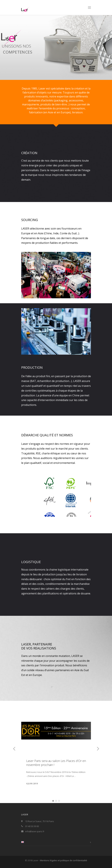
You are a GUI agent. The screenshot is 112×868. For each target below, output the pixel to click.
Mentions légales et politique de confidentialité (64, 860)
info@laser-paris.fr (35, 831)
